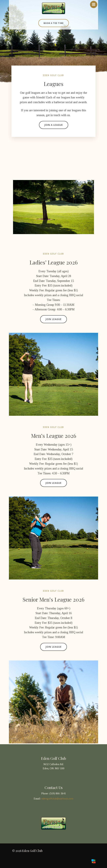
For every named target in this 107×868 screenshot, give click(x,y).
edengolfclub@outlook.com (57, 798)
